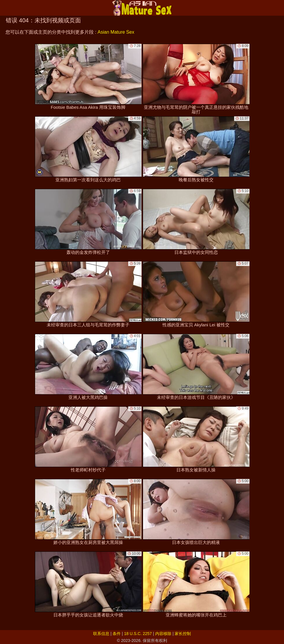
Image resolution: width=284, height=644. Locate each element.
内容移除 (163, 634)
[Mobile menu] (5, 8)
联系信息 (101, 634)
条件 (117, 634)
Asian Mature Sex (116, 32)
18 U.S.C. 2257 (138, 634)
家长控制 (183, 634)
